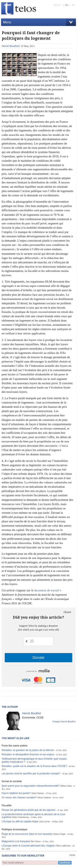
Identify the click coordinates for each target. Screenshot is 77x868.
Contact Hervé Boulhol (64, 721)
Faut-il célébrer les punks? (16, 793)
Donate (38, 658)
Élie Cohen (36, 841)
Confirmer (65, 863)
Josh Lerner (44, 822)
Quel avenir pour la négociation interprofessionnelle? (31, 786)
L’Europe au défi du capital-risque (20, 821)
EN (67, 5)
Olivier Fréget (59, 834)
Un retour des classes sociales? (19, 798)
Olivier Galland (44, 798)
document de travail (47, 590)
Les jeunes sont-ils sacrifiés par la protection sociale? (31, 774)
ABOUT (57, 5)
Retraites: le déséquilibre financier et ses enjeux (28, 754)
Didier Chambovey (20, 817)
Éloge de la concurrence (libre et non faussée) (27, 834)
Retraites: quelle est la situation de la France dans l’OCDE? (34, 766)
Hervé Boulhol (10, 46)
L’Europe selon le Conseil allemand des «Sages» (29, 846)
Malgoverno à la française (16, 841)
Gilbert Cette (66, 786)
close (67, 612)
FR (74, 5)
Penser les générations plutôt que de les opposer (29, 810)
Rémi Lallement (63, 846)
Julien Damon (38, 793)
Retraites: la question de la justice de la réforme (28, 750)
